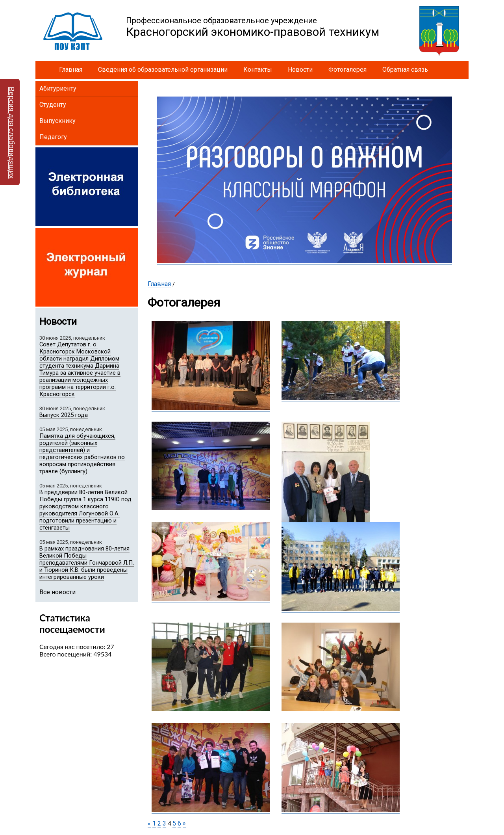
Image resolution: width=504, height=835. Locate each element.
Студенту (53, 105)
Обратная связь (405, 70)
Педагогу (53, 137)
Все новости (57, 592)
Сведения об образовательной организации (163, 70)
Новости (300, 70)
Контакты (258, 70)
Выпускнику (57, 121)
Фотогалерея (347, 70)
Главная (71, 70)
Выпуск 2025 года (64, 415)
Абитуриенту (58, 88)
